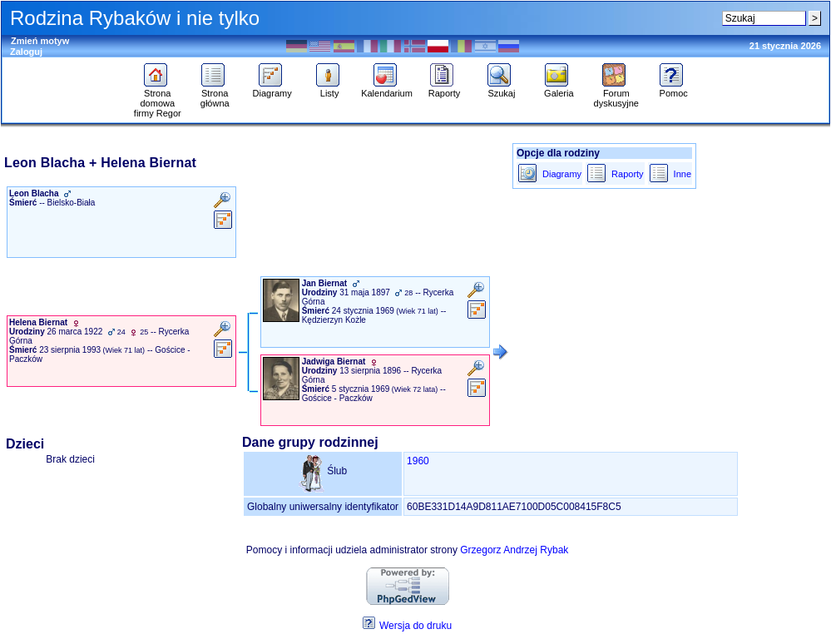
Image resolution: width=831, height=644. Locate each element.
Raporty (445, 89)
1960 (418, 461)
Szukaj (501, 89)
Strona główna (215, 94)
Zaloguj (26, 52)
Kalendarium (387, 89)
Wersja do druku (415, 626)
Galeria (559, 89)
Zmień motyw (40, 41)
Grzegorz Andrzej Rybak (514, 550)
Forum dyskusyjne (616, 94)
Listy (330, 89)
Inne (683, 174)
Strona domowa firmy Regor (158, 99)
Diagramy (272, 89)
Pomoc (673, 89)
